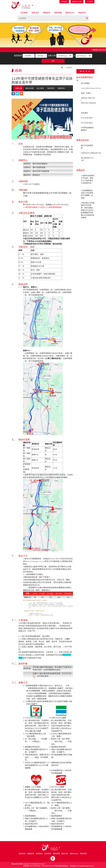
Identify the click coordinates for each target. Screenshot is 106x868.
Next (104, 35)
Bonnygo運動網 (25, 5)
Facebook (53, 858)
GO (53, 61)
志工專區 (90, 2)
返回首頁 (22, 854)
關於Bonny (70, 13)
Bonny (53, 847)
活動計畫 (19, 88)
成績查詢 (61, 88)
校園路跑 (64, 2)
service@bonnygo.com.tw (91, 88)
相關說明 (47, 13)
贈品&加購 (29, 88)
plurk (21, 94)
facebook (13, 94)
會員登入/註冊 (77, 2)
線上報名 (40, 88)
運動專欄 (58, 13)
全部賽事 (24, 13)
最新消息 (35, 13)
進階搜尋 (18, 56)
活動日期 (52, 56)
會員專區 (39, 854)
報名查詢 (51, 88)
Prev (2, 35)
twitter (17, 94)
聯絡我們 (82, 13)
